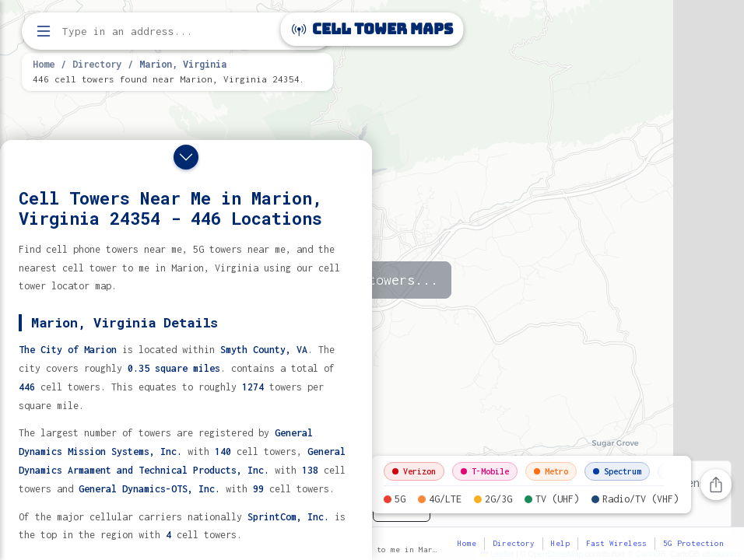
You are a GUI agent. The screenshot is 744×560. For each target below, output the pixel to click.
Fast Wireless (616, 543)
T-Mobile (485, 471)
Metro (551, 471)
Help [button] (560, 543)
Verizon (414, 471)
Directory (97, 64)
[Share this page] (716, 485)
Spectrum (617, 471)
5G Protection (693, 543)
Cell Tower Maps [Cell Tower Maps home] (372, 29)
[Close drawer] (186, 157)
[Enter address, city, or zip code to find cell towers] (179, 31)
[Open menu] (44, 31)
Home (44, 64)
